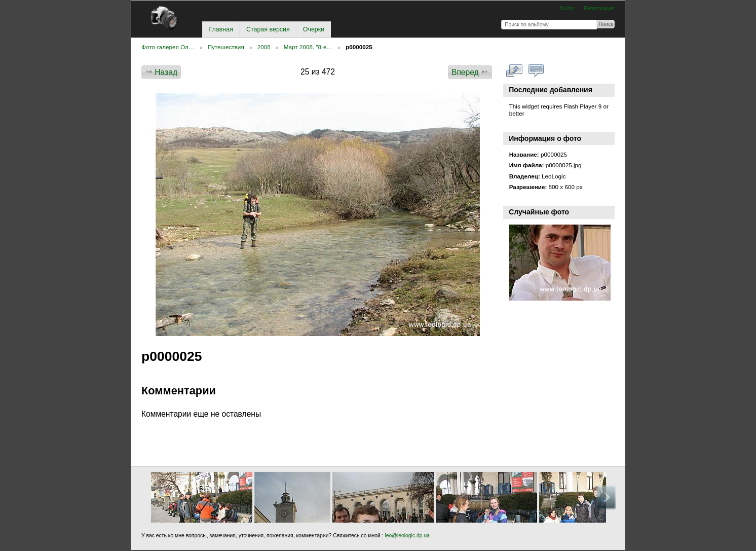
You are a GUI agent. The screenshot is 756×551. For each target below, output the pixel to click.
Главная (221, 29)
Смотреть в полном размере (515, 71)
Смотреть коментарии (536, 71)
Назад (161, 72)
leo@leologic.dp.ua (407, 536)
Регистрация (599, 8)
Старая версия (268, 29)
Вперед (470, 72)
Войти (567, 8)
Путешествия (226, 47)
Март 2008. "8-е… (308, 47)
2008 (264, 47)
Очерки (314, 29)
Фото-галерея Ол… (168, 47)
